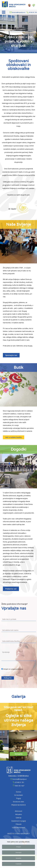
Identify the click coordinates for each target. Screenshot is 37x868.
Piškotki (19, 824)
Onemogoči (18, 853)
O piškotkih (18, 864)
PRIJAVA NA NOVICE (19, 805)
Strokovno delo (18, 802)
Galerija (18, 818)
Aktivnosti (18, 811)
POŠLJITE (8, 678)
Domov (19, 792)
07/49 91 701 (33, 12)
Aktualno (19, 814)
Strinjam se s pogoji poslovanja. (12, 669)
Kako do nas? (20, 786)
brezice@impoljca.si (19, 12)
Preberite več (11, 589)
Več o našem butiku (14, 437)
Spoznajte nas (11, 355)
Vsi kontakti (18, 795)
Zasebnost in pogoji (19, 821)
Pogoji (19, 798)
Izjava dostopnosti (19, 827)
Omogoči (18, 847)
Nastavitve (18, 859)
